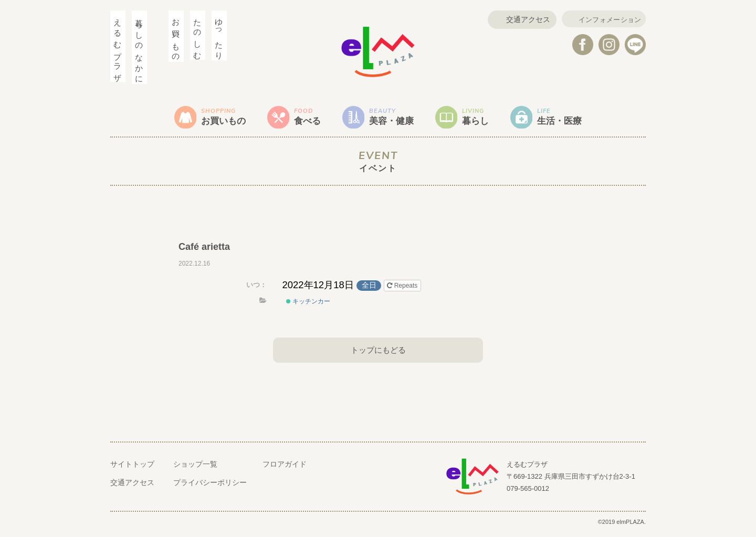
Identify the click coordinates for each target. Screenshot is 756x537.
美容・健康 (394, 118)
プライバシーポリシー (210, 487)
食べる (303, 118)
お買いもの (212, 118)
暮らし (485, 118)
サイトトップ (132, 469)
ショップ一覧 (195, 469)
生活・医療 (575, 118)
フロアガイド (285, 469)
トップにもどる (378, 354)
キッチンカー (308, 306)
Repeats (403, 290)
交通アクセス (521, 19)
